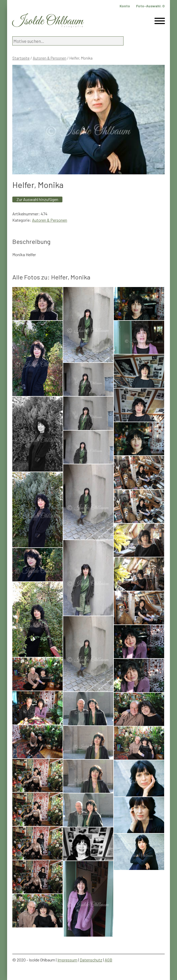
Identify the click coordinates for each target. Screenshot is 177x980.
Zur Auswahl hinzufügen (37, 199)
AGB (108, 960)
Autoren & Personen (50, 58)
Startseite (21, 58)
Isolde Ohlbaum (48, 21)
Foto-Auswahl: (150, 6)
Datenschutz (91, 960)
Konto (125, 6)
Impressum (67, 960)
